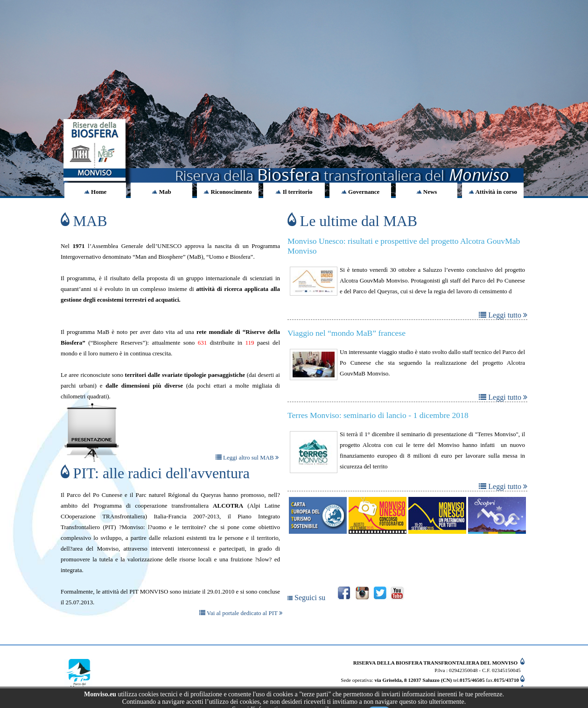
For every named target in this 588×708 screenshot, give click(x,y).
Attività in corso (493, 192)
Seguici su (307, 598)
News (427, 192)
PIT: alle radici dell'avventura (155, 473)
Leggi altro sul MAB (247, 457)
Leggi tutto (503, 315)
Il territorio (294, 192)
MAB (84, 221)
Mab (161, 192)
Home (95, 192)
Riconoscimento (227, 192)
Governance (360, 192)
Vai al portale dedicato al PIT (241, 613)
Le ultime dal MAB (352, 221)
